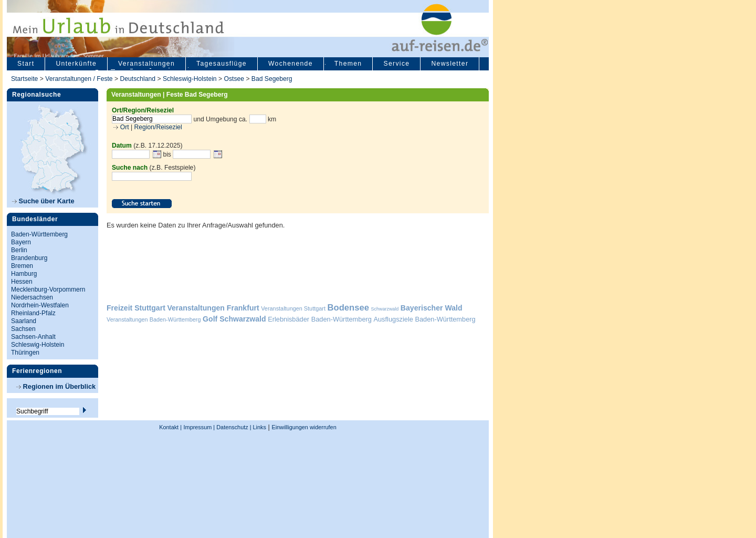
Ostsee (234, 79)
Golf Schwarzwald (234, 319)
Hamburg (24, 274)
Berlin (19, 250)
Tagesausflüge (222, 64)
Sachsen (23, 329)
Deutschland (138, 79)
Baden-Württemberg (39, 234)
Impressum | (199, 427)
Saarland (24, 321)
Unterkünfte (76, 64)
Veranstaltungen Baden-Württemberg (154, 319)
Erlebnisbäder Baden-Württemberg (320, 319)
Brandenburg (29, 258)
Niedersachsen (32, 297)
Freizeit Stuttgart (136, 308)
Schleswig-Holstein (190, 79)
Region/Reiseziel (158, 127)
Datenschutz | (233, 427)
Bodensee (348, 308)
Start (26, 64)
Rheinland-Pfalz (33, 313)
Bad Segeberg (272, 79)
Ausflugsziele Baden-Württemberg (424, 319)
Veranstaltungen (146, 64)
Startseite (24, 79)
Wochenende (291, 64)
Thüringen (25, 353)
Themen (348, 64)
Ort (123, 127)
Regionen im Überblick (56, 386)
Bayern (21, 242)
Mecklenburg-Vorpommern (48, 289)
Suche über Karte (43, 201)
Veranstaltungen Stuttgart (293, 308)
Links (259, 427)
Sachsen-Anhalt (33, 337)
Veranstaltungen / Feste (80, 79)
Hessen (22, 282)
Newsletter (450, 64)
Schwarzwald (385, 309)
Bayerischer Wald (432, 308)
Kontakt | (170, 427)
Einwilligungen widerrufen (304, 427)
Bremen (22, 266)
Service (396, 64)
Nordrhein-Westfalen (40, 305)
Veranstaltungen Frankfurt (213, 308)
